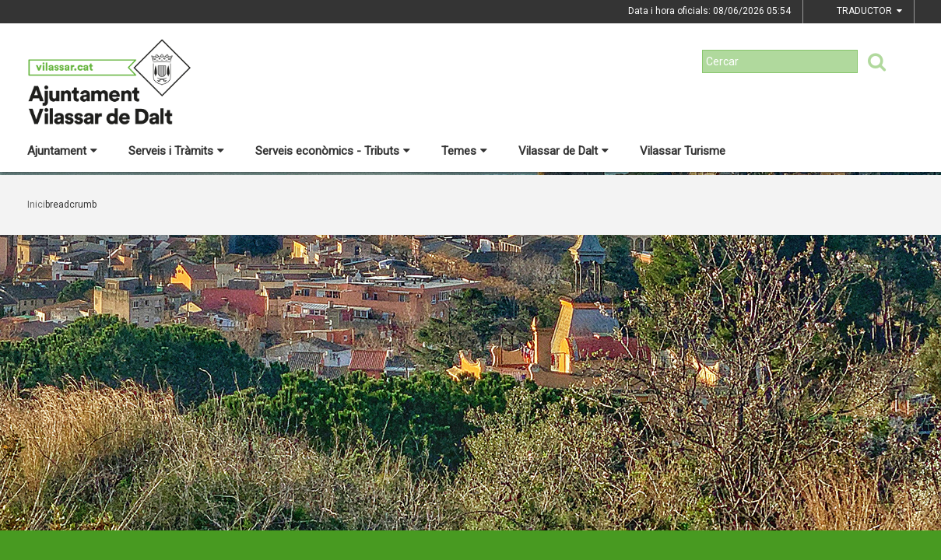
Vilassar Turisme (683, 151)
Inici (36, 205)
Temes (464, 151)
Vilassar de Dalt (564, 151)
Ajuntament (62, 151)
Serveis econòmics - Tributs (333, 151)
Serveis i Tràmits (176, 151)
